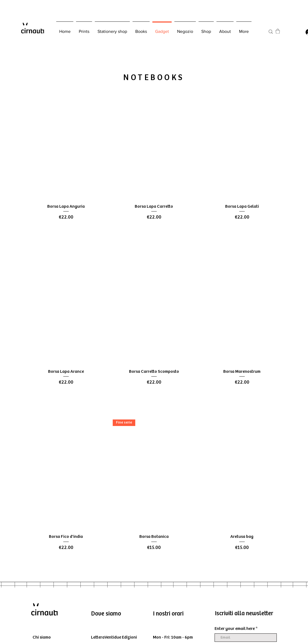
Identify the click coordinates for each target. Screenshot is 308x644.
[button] (278, 31)
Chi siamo (42, 637)
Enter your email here (235, 629)
